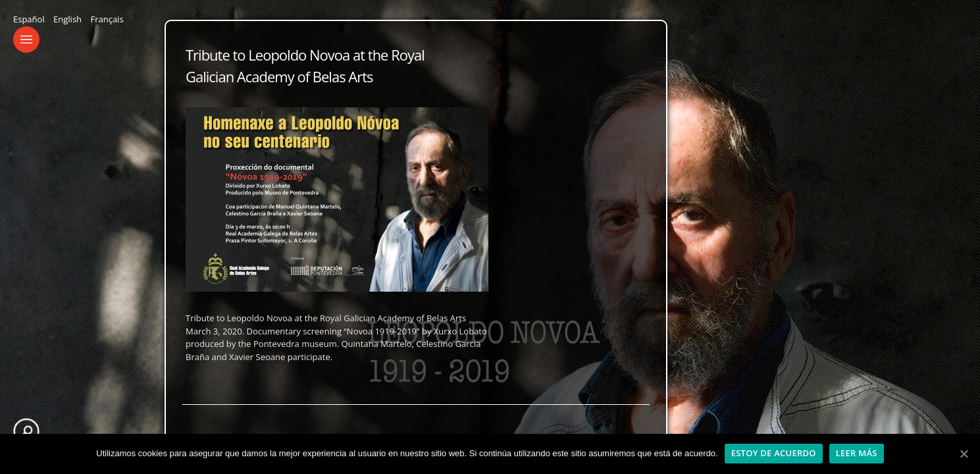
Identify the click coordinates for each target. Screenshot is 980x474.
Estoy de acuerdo (774, 453)
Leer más (857, 453)
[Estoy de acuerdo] (964, 454)
